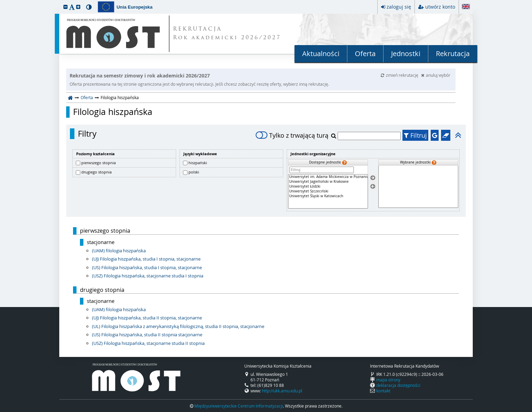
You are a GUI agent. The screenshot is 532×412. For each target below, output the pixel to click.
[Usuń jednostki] (373, 186)
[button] (65, 7)
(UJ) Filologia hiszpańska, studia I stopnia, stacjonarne (146, 259)
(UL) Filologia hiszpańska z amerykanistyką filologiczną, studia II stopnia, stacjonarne (178, 326)
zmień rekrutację (400, 75)
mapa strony (388, 380)
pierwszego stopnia (99, 163)
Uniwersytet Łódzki (328, 187)
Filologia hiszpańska (113, 112)
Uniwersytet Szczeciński (328, 191)
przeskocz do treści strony (2, 2)
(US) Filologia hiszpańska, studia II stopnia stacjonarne (147, 335)
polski (194, 172)
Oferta (365, 54)
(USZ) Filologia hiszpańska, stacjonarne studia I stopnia (148, 276)
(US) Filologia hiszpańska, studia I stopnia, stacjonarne (147, 267)
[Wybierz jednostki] (373, 178)
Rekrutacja (453, 54)
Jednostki (406, 54)
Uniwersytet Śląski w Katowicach (328, 196)
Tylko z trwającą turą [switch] (292, 135)
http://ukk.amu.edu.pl (282, 391)
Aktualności (321, 54)
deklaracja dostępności (398, 385)
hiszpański (198, 163)
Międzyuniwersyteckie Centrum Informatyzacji (239, 406)
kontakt (383, 391)
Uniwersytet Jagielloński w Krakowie (328, 182)
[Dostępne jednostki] (328, 191)
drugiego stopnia (96, 172)
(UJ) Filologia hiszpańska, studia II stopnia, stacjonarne (147, 318)
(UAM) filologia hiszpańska (119, 251)
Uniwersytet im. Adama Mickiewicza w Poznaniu (328, 177)
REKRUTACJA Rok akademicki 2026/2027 (227, 34)
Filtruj (415, 135)
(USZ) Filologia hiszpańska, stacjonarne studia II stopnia (148, 343)
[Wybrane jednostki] (418, 187)
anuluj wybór (436, 75)
